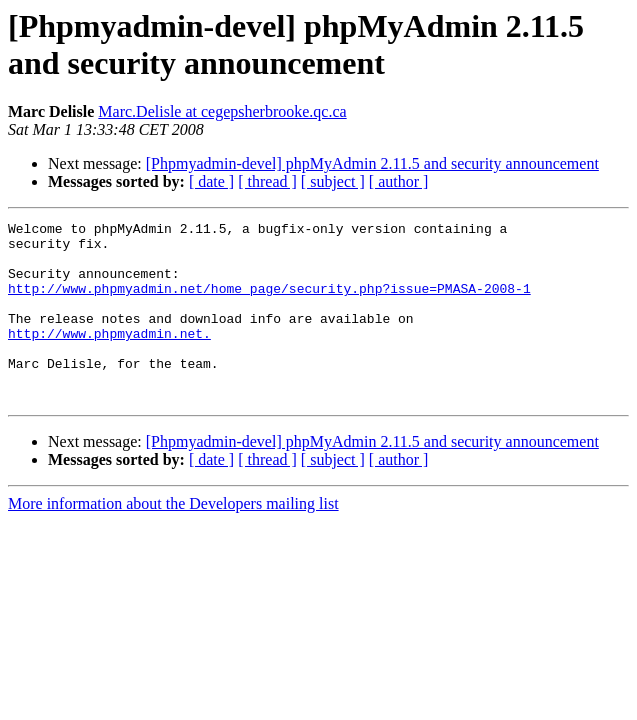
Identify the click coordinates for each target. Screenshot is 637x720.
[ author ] (399, 181)
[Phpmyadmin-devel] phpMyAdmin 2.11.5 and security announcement (372, 163)
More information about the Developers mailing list (173, 539)
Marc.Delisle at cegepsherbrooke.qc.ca (222, 111)
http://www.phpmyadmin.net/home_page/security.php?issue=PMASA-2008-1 (269, 303)
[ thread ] (267, 181)
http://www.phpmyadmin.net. (109, 357)
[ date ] (211, 181)
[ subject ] (333, 181)
